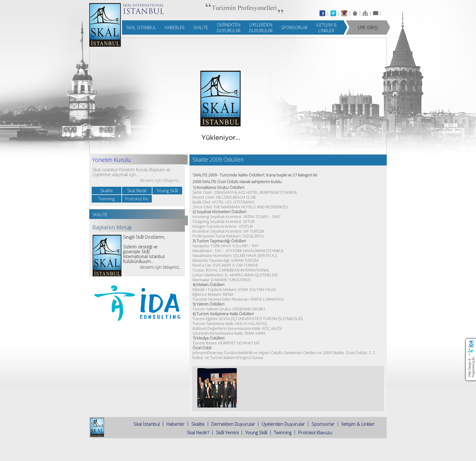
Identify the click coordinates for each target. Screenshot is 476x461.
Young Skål (256, 432)
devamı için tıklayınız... (161, 180)
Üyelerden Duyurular (283, 424)
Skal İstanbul (147, 424)
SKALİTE (100, 215)
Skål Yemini (227, 432)
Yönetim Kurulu (112, 160)
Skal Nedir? (198, 432)
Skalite (198, 424)
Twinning (283, 432)
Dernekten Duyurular (233, 424)
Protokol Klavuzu (315, 432)
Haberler (175, 424)
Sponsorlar (323, 424)
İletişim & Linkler (358, 424)
